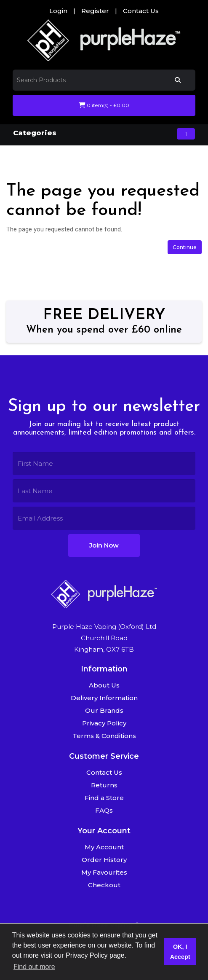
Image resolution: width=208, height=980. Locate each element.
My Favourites (104, 872)
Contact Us (141, 11)
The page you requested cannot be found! (108, 157)
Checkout (104, 885)
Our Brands (104, 710)
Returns (104, 785)
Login (58, 11)
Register (95, 11)
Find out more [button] (34, 967)
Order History (104, 860)
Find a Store (104, 798)
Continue (185, 247)
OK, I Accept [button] (180, 952)
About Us (104, 685)
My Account (104, 847)
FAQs (104, 810)
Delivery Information (104, 698)
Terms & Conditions (104, 736)
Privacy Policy (104, 723)
